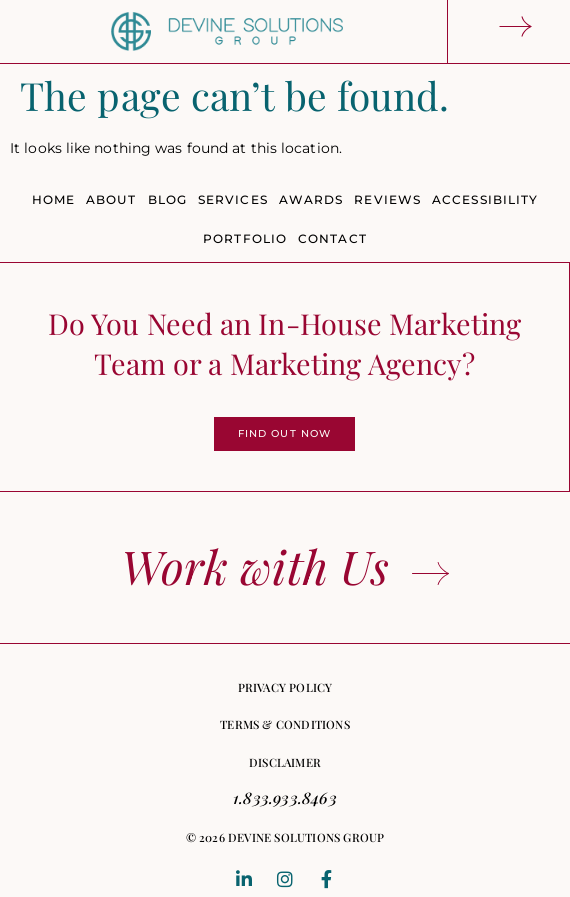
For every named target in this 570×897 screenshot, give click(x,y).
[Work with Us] (430, 573)
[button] (285, 838)
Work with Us (255, 566)
